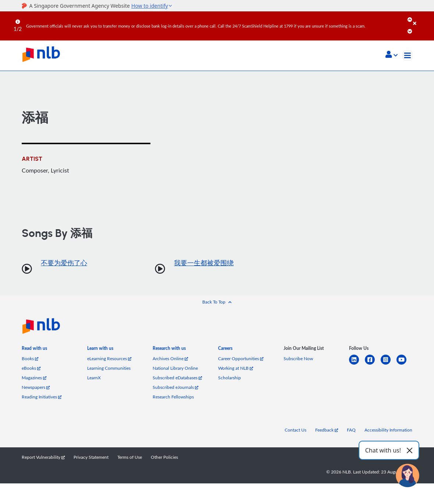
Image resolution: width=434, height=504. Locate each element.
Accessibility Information (388, 430)
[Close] (422, 18)
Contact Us (296, 430)
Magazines (34, 378)
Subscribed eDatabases (177, 378)
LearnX (94, 378)
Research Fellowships (173, 397)
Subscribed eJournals (175, 387)
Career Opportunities (241, 359)
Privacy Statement (91, 457)
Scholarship (230, 378)
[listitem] (34, 349)
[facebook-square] (373, 364)
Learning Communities (109, 368)
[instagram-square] (389, 364)
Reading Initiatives (42, 397)
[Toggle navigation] (408, 56)
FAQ (351, 430)
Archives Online (170, 359)
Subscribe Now (298, 359)
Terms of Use (130, 457)
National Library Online (175, 368)
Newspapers (36, 387)
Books (30, 359)
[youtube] (404, 364)
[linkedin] (357, 364)
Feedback (327, 430)
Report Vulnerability (43, 457)
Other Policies (164, 457)
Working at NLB (236, 368)
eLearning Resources (109, 359)
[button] (392, 55)
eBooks (31, 368)
